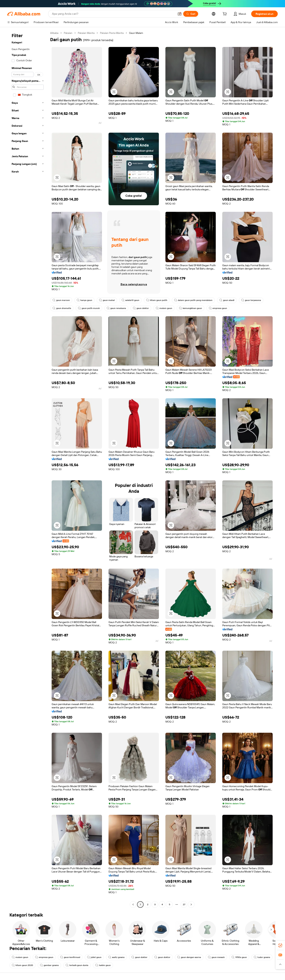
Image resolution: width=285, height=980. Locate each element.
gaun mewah (216, 957)
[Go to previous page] (133, 904)
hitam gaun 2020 (22, 965)
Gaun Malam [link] (136, 33)
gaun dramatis (62, 308)
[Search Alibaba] (113, 14)
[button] (180, 14)
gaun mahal (107, 300)
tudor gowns (262, 957)
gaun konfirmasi (70, 957)
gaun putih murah (89, 308)
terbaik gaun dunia (77, 965)
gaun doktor (141, 308)
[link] (280, 945)
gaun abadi (227, 300)
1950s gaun (239, 957)
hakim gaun (103, 965)
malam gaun (164, 308)
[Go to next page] (191, 904)
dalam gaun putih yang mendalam (193, 300)
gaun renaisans (116, 308)
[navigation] (28, 469)
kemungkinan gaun (190, 308)
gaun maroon (61, 300)
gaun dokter (139, 957)
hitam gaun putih (157, 300)
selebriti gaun (130, 300)
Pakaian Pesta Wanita (112, 33)
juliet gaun (94, 957)
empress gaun (218, 308)
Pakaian (68, 33)
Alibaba (54, 33)
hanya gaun (84, 300)
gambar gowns (49, 965)
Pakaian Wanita (86, 33)
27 (184, 904)
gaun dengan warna (189, 957)
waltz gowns (116, 957)
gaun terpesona (251, 300)
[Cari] (191, 14)
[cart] (225, 14)
